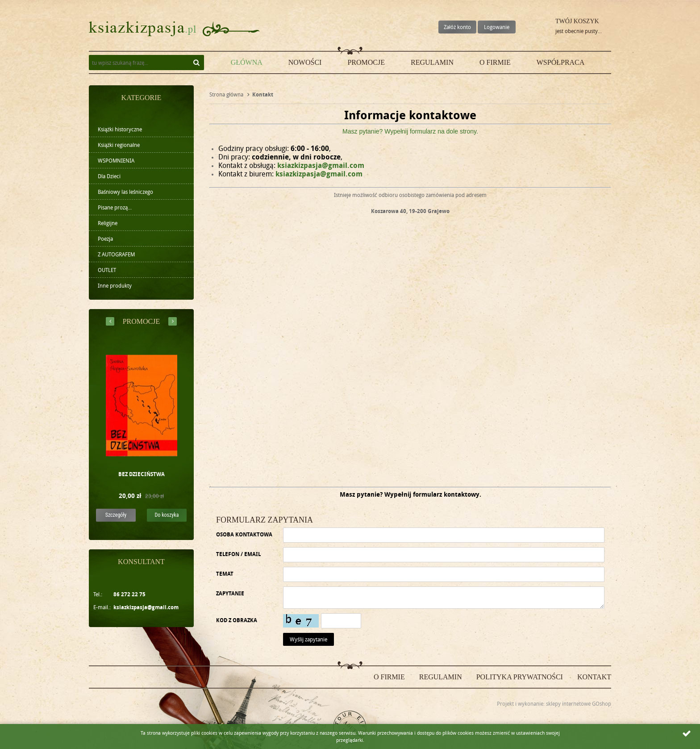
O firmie (495, 62)
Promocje (366, 62)
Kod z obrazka (237, 620)
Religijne (108, 223)
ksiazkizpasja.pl (142, 29)
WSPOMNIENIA (116, 160)
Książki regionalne (119, 145)
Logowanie (497, 27)
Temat (225, 574)
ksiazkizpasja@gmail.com (146, 607)
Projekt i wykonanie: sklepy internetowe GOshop (554, 703)
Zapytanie (230, 593)
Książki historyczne (120, 129)
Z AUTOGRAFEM (116, 254)
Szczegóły (116, 515)
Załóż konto (457, 27)
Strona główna (226, 94)
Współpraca (561, 62)
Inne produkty (115, 285)
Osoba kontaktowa (244, 534)
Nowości (305, 62)
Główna (247, 62)
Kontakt (594, 677)
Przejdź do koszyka (540, 29)
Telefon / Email (238, 554)
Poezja (105, 239)
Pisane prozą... (115, 207)
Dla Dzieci (109, 176)
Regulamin (432, 62)
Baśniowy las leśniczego (125, 192)
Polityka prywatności (520, 677)
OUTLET (107, 270)
